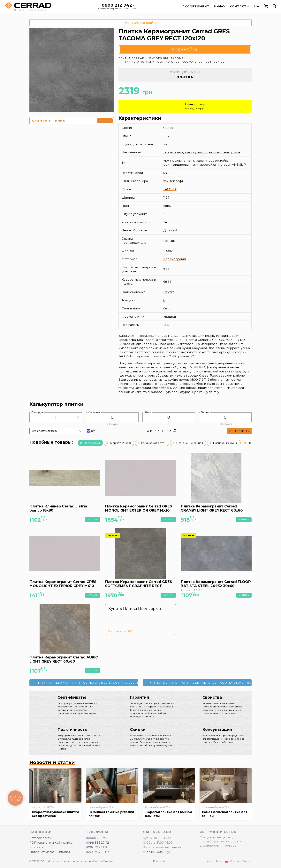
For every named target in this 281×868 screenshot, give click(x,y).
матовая (225, 165)
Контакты (240, 6)
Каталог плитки (41, 838)
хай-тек (169, 181)
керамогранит (70, 861)
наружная (185, 152)
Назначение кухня (225, 443)
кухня (197, 152)
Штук (148, 412)
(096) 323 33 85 (97, 847)
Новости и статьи (52, 762)
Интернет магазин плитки (50, 852)
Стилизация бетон (154, 443)
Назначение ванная (190, 443)
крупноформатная (178, 160)
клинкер (86, 861)
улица (235, 152)
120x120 (169, 251)
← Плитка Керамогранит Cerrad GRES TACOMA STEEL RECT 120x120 (86, 683)
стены (225, 152)
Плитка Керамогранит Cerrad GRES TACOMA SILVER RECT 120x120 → (199, 683)
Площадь (38, 412)
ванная (214, 152)
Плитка (169, 292)
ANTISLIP (239, 165)
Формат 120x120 (120, 443)
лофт (179, 181)
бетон (168, 308)
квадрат (170, 317)
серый (168, 206)
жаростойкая (207, 165)
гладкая (199, 160)
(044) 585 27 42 (98, 843)
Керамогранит (175, 259)
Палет (205, 412)
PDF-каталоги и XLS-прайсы (51, 843)
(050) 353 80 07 (98, 852)
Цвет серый (92, 443)
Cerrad (168, 128)
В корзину (239, 431)
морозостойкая (218, 160)
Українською (153, 852)
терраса (170, 152)
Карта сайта (160, 861)
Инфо (219, 6)
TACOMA (170, 189)
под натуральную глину (190, 392)
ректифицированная (180, 165)
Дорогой (170, 230)
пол (205, 152)
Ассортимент (196, 6)
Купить (105, 121)
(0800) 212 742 (97, 838)
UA (257, 6)
